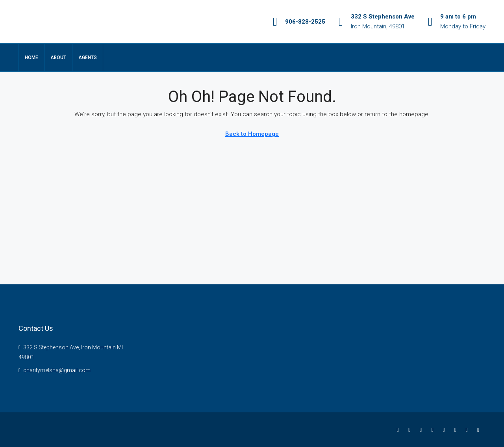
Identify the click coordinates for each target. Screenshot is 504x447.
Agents (88, 57)
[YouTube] (457, 430)
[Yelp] (480, 430)
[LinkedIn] (434, 430)
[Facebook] (399, 430)
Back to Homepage (252, 134)
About (58, 57)
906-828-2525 (305, 22)
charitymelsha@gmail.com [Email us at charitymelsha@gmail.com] (57, 370)
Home (31, 57)
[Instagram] (422, 430)
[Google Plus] (446, 430)
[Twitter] (411, 430)
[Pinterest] (468, 430)
